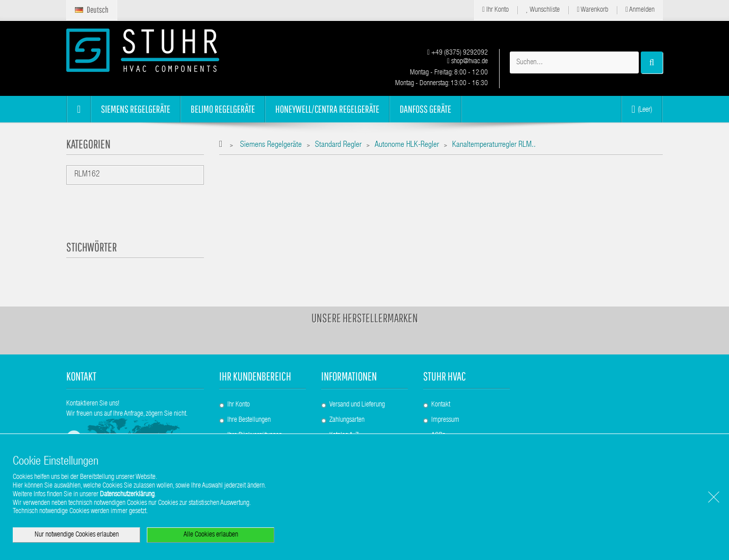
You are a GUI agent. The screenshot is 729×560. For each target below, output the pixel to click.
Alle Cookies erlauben (211, 535)
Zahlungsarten (347, 420)
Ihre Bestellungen (249, 420)
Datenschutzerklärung (127, 495)
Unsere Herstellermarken (365, 318)
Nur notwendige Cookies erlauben (77, 535)
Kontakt (441, 405)
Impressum (445, 420)
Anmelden (640, 10)
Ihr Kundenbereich (255, 376)
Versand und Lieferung (357, 405)
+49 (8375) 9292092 (458, 53)
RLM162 (87, 175)
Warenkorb (593, 10)
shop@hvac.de (467, 62)
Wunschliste (543, 10)
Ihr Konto (496, 10)
